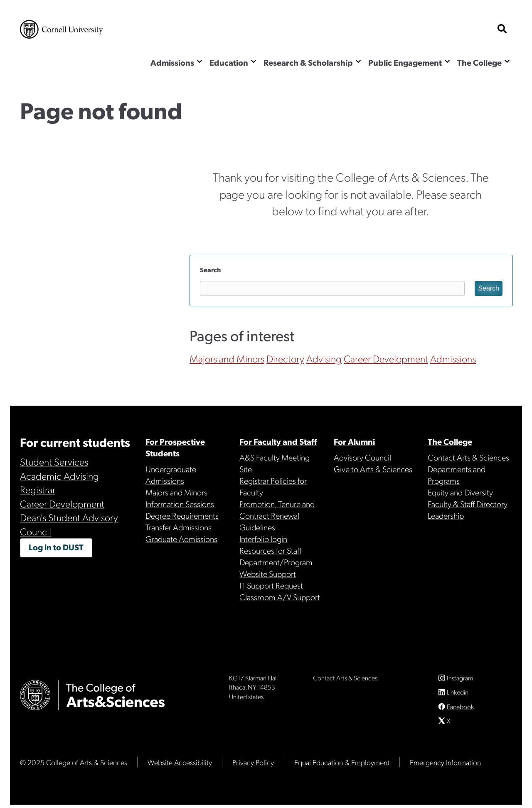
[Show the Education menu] (254, 61)
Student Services (54, 461)
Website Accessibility (180, 765)
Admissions (172, 62)
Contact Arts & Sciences (468, 457)
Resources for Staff (270, 550)
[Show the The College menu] (507, 61)
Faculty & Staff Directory (468, 504)
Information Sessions (180, 504)
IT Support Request (271, 585)
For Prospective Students (175, 447)
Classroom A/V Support (280, 597)
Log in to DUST (56, 547)
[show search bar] (502, 29)
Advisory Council (362, 457)
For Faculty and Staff (278, 441)
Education (229, 62)
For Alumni (354, 441)
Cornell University (62, 29)
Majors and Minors (227, 358)
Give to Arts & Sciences (373, 469)
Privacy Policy (253, 765)
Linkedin (458, 695)
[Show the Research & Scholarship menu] (358, 61)
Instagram (460, 681)
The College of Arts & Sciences (69, 63)
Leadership (446, 515)
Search (210, 270)
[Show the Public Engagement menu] (447, 61)
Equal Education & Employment (342, 765)
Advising (324, 358)
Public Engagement (405, 62)
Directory (285, 358)
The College (479, 62)
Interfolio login (263, 539)
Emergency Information (445, 765)
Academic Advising (59, 475)
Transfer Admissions (179, 527)
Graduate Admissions (181, 539)
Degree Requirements (182, 515)
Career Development (386, 358)
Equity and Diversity (460, 492)
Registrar (38, 489)
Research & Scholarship (308, 62)
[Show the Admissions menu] (199, 61)
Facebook (460, 710)
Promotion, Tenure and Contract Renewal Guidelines (277, 515)
